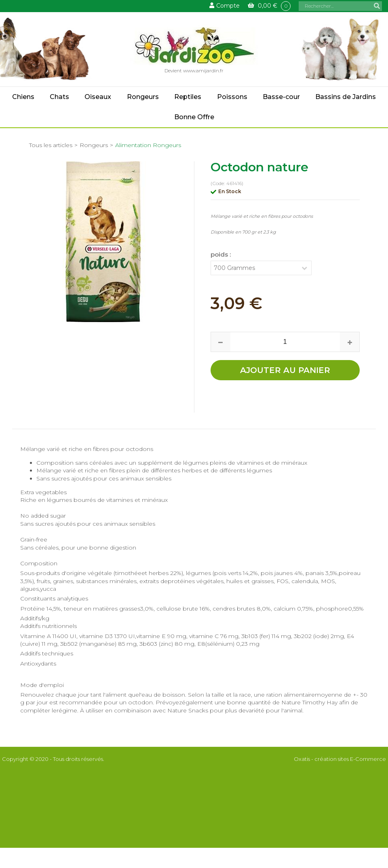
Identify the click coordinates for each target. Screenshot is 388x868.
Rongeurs (143, 97)
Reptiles (188, 97)
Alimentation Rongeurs (148, 145)
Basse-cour (281, 97)
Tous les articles (51, 145)
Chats (59, 97)
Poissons (232, 97)
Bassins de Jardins (346, 97)
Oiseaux (98, 97)
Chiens (23, 97)
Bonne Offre (194, 117)
